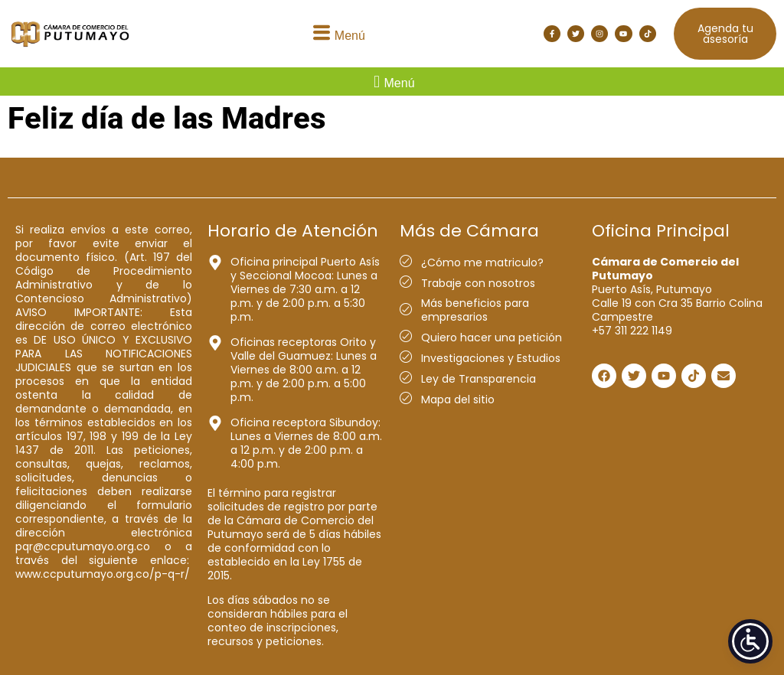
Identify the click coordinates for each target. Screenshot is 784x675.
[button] (337, 34)
